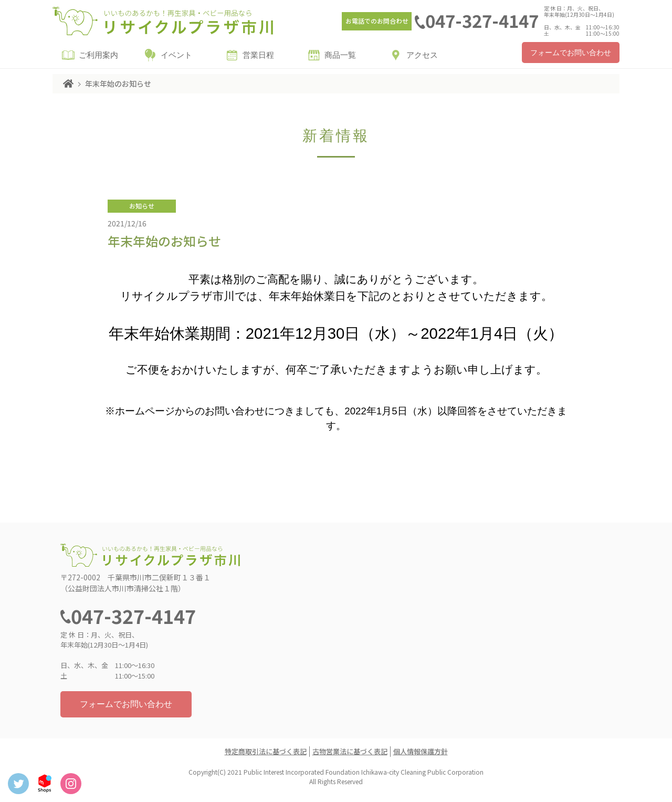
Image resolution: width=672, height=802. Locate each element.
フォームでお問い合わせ (571, 53)
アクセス (422, 55)
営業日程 (258, 55)
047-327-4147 (482, 20)
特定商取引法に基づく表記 (266, 751)
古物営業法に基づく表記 (350, 751)
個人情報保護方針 (421, 751)
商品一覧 (340, 55)
